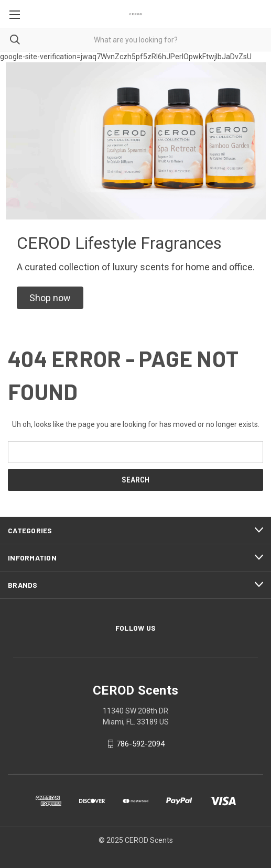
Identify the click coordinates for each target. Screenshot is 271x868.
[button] (50, 298)
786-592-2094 (140, 744)
